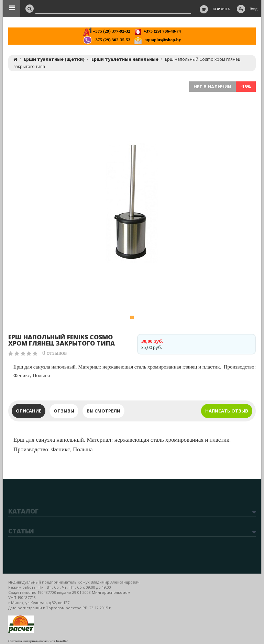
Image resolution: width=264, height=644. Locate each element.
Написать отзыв (227, 411)
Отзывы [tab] (64, 411)
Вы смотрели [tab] (103, 411)
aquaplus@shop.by (157, 40)
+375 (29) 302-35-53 (107, 40)
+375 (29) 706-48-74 (157, 31)
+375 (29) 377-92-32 (107, 31)
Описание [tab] (29, 411)
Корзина (222, 9)
